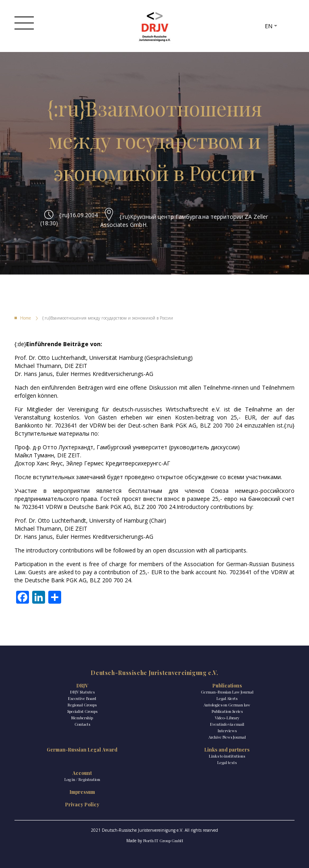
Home (26, 318)
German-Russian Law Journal (227, 692)
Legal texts (227, 762)
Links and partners (227, 750)
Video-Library (227, 718)
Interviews (227, 731)
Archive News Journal (227, 737)
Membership (82, 718)
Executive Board (82, 698)
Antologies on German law (227, 705)
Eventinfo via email (227, 724)
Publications (227, 685)
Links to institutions (227, 756)
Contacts (82, 724)
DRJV (82, 685)
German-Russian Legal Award (82, 750)
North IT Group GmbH (163, 841)
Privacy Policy (82, 804)
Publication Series (227, 711)
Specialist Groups (82, 711)
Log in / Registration (82, 779)
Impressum (82, 792)
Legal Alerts (227, 698)
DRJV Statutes (82, 692)
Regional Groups (82, 705)
